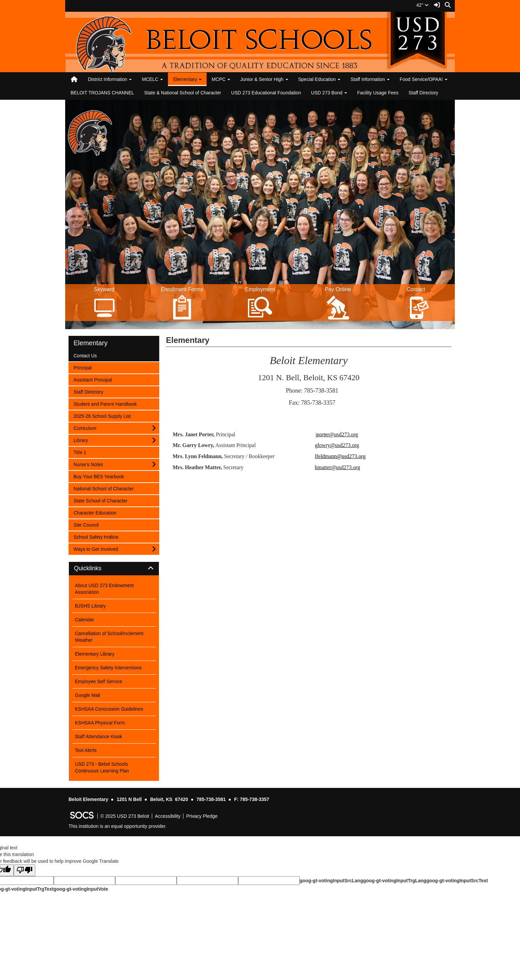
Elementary (91, 343)
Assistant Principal (93, 379)
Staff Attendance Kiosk (99, 737)
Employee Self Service (99, 681)
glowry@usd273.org (337, 445)
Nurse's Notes (88, 464)
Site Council (86, 524)
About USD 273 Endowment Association (104, 589)
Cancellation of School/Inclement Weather (109, 637)
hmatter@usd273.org (337, 467)
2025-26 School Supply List (102, 416)
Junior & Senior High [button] (264, 79)
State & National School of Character (183, 93)
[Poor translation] (25, 870)
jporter (337, 435)
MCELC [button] (152, 79)
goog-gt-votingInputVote (81, 889)
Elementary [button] (187, 79)
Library (82, 440)
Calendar (84, 620)
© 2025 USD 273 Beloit (125, 816)
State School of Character (100, 500)
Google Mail (88, 695)
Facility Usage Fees (378, 93)
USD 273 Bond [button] (329, 93)
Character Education (95, 512)
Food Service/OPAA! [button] (424, 79)
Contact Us (85, 355)
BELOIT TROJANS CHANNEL (102, 93)
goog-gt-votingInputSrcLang (331, 881)
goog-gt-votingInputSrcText (457, 881)
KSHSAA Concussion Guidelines (109, 709)
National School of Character (103, 488)
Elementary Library (95, 654)
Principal (82, 367)
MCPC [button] (221, 79)
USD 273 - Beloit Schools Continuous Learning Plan (102, 767)
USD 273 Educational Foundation (266, 93)
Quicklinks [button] (95, 568)
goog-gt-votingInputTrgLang (395, 881)
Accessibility (168, 816)
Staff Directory (423, 93)
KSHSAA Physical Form (100, 723)
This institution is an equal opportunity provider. (118, 826)
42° (422, 5)
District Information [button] (110, 79)
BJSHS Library (90, 606)
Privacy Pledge (202, 816)
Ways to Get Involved (96, 549)
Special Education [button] (319, 79)
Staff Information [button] (370, 79)
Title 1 (82, 452)
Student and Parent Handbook (105, 404)
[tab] (114, 569)
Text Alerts (86, 750)
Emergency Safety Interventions (108, 668)
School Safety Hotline (96, 537)
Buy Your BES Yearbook (99, 476)
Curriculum (85, 428)
